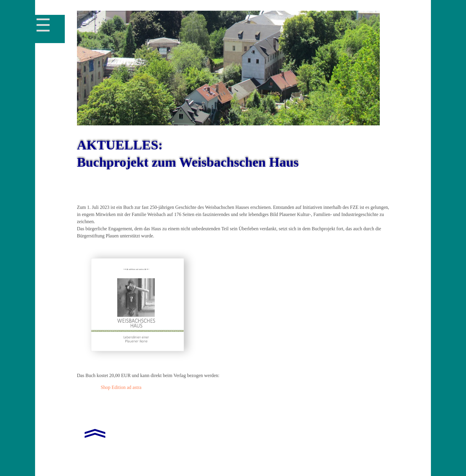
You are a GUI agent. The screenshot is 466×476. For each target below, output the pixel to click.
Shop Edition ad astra (121, 387)
